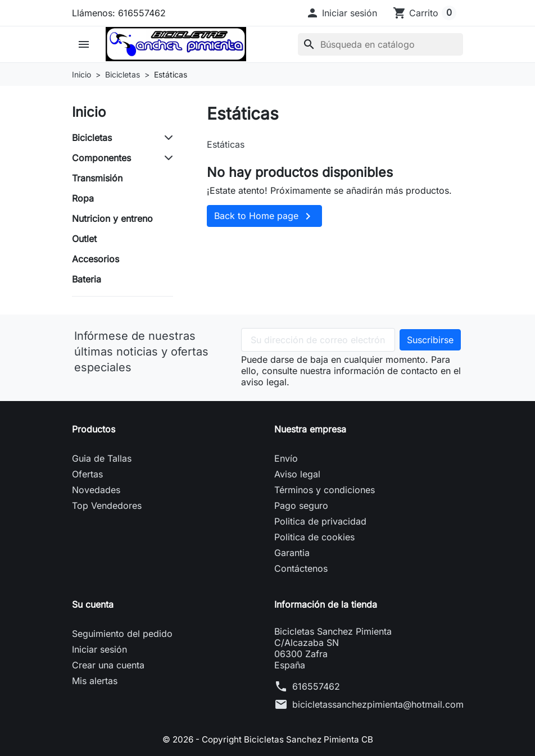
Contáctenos (301, 568)
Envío (286, 458)
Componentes (101, 158)
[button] (341, 13)
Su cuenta (93, 604)
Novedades (96, 490)
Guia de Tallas (102, 458)
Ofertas (87, 474)
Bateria (87, 279)
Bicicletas (92, 138)
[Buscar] (380, 44)
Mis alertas (95, 681)
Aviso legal (297, 474)
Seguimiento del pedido (122, 634)
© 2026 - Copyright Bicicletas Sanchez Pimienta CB (268, 739)
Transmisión (97, 178)
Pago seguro (301, 505)
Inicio (89, 112)
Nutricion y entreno (112, 218)
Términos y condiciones (325, 490)
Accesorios (96, 259)
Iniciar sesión (99, 649)
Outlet (84, 239)
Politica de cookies (314, 537)
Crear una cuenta (108, 665)
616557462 (316, 686)
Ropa (83, 198)
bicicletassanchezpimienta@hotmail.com (378, 704)
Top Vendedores (107, 505)
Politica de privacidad (320, 521)
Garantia (292, 553)
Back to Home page (264, 216)
